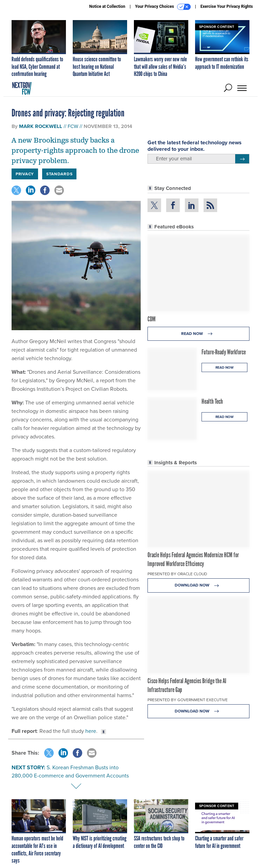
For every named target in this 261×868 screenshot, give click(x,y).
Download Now (199, 585)
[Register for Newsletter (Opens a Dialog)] (242, 159)
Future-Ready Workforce (224, 352)
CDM (152, 319)
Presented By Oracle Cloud (177, 574)
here (91, 731)
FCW (73, 126)
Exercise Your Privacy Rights (227, 6)
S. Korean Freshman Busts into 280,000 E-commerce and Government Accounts (70, 771)
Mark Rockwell (41, 126)
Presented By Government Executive (188, 700)
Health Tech (212, 401)
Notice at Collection (107, 6)
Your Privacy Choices (163, 7)
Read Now (199, 334)
